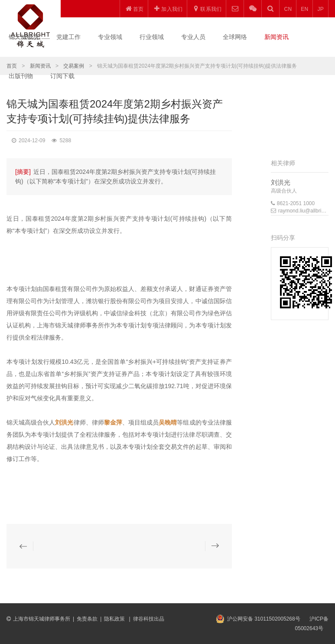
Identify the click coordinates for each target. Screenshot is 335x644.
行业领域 (152, 37)
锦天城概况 (24, 37)
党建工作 (68, 37)
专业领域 (110, 37)
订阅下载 (62, 76)
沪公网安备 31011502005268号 (264, 619)
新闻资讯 (276, 37)
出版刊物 (21, 76)
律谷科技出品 (149, 619)
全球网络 (235, 37)
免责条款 (87, 619)
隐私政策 (115, 619)
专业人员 (193, 37)
